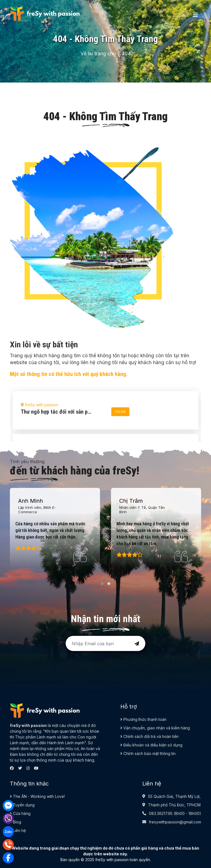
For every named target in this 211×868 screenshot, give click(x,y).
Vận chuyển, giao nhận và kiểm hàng (155, 728)
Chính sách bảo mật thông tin (148, 753)
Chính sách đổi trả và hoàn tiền (149, 736)
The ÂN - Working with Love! (37, 796)
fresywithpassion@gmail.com (175, 822)
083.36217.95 (161, 813)
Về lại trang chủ (98, 54)
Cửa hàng (20, 813)
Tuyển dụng (22, 805)
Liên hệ (18, 830)
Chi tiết (120, 412)
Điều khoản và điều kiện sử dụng (151, 745)
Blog (16, 822)
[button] (102, 584)
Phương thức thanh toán (143, 719)
